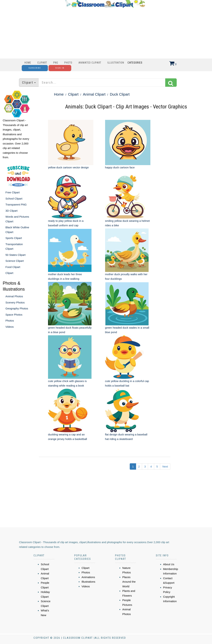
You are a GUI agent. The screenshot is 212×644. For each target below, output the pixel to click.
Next (165, 466)
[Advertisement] (105, 33)
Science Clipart (15, 261)
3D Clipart (12, 211)
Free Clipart (13, 192)
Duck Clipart (120, 94)
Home (28, 63)
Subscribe (35, 68)
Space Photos (14, 315)
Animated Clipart (90, 63)
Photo (68, 63)
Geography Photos (17, 308)
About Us (169, 564)
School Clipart (14, 199)
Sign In (60, 68)
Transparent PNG (16, 204)
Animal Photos (14, 296)
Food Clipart (13, 267)
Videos (10, 327)
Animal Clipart (94, 94)
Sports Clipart (14, 238)
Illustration (116, 63)
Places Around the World (129, 582)
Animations (88, 577)
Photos (10, 321)
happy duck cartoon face (120, 167)
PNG (56, 63)
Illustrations (88, 582)
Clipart (42, 63)
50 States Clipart (15, 255)
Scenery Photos (15, 302)
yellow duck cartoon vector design (68, 167)
